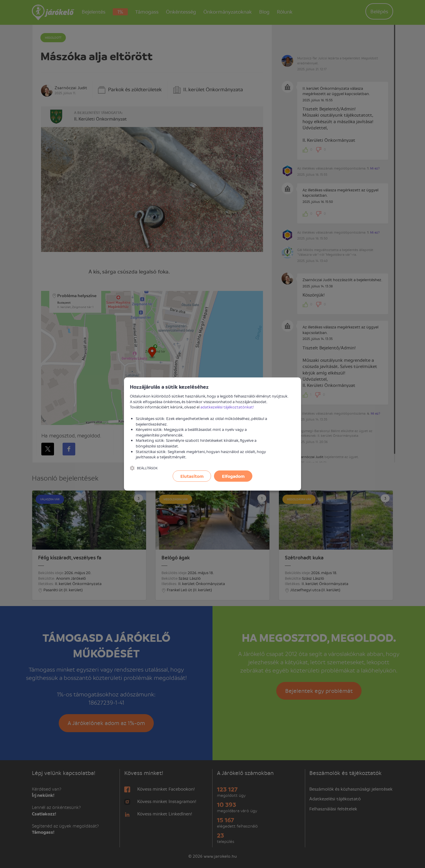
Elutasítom (192, 476)
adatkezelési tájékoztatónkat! (227, 407)
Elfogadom (233, 476)
